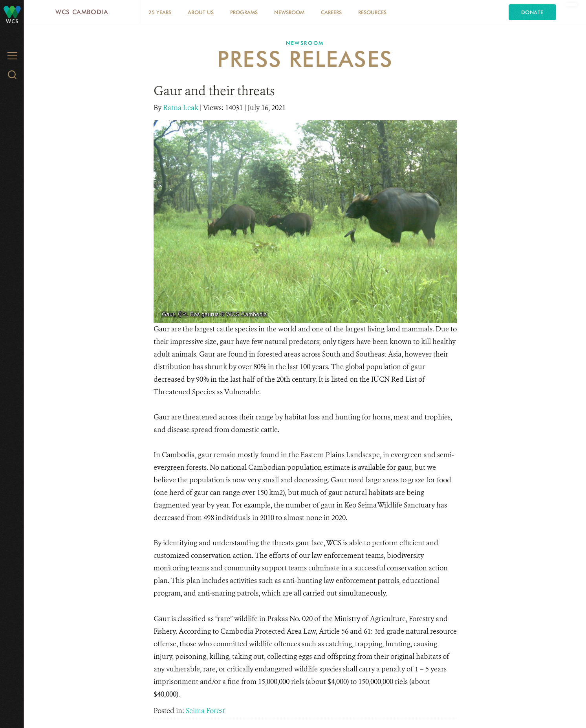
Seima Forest (205, 711)
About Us (201, 12)
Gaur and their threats (214, 91)
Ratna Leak (181, 108)
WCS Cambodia (82, 12)
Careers (331, 12)
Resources (372, 12)
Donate (532, 12)
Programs (244, 12)
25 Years (160, 12)
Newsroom (289, 12)
